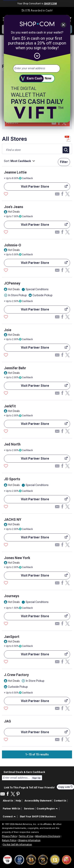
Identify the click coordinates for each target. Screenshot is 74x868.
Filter (64, 162)
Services (29, 809)
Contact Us (60, 801)
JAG (7, 721)
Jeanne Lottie (15, 172)
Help (18, 801)
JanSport (12, 637)
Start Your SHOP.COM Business (38, 817)
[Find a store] (29, 150)
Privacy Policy (9, 836)
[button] (48, 809)
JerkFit (10, 406)
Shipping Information (29, 840)
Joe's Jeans (14, 207)
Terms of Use (26, 836)
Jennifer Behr (15, 368)
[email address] (37, 68)
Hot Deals (14, 212)
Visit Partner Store (36, 188)
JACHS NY (13, 519)
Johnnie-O (13, 245)
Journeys (12, 596)
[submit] (37, 78)
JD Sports (12, 479)
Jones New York (17, 558)
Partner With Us (12, 809)
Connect (8, 817)
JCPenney (12, 283)
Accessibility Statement (38, 801)
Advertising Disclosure (48, 836)
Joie (8, 330)
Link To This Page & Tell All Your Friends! (29, 787)
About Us (8, 801)
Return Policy (9, 840)
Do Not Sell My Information (18, 845)
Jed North (12, 444)
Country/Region (46, 809)
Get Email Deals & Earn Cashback (24, 772)
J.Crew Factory (16, 675)
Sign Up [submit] (37, 778)
